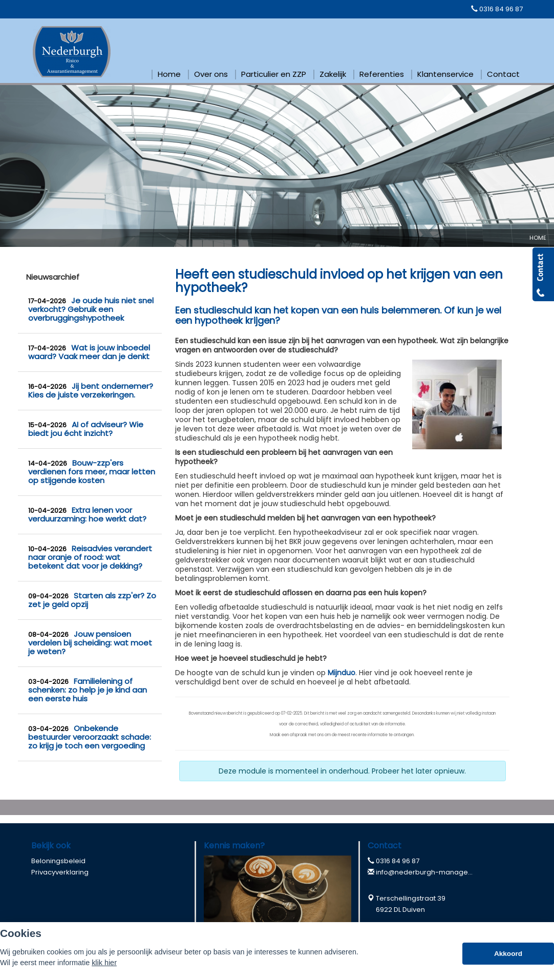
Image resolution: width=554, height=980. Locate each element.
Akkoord (508, 954)
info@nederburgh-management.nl (434, 872)
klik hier (104, 963)
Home (538, 238)
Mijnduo (342, 673)
